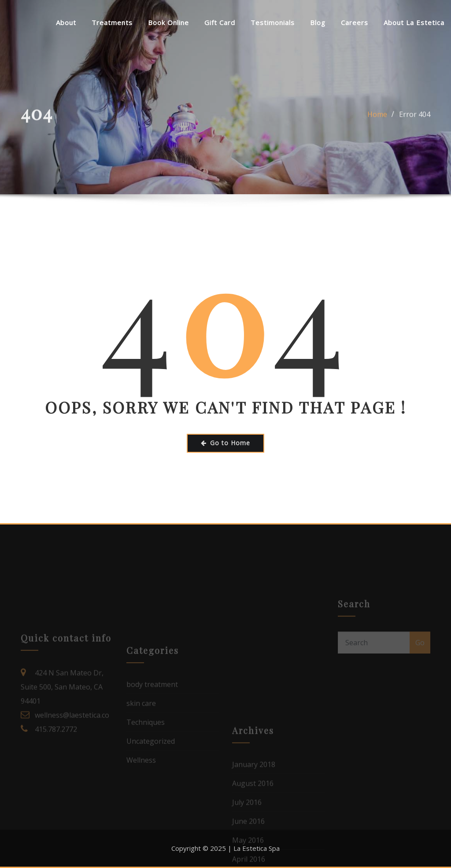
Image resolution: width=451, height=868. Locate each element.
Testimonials (273, 22)
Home (377, 121)
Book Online (168, 22)
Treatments (112, 22)
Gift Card (220, 22)
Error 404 (415, 121)
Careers (355, 22)
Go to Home (225, 443)
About (66, 22)
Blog (318, 22)
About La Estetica (414, 22)
